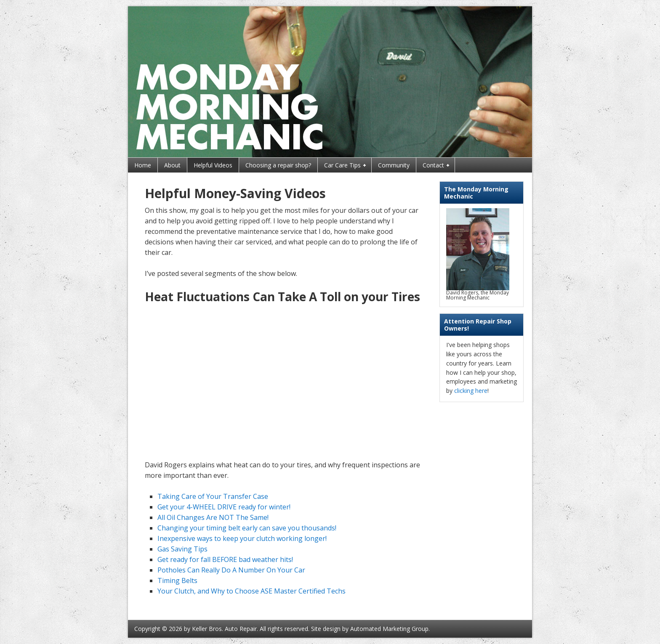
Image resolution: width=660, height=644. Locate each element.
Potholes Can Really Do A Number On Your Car (231, 570)
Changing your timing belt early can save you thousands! (247, 528)
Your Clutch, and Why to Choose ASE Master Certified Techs (251, 591)
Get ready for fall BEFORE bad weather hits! (225, 559)
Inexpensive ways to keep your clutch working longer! (242, 538)
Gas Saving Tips (182, 549)
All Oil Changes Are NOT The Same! (213, 517)
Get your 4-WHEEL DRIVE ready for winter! (224, 507)
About (172, 165)
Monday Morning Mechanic (330, 82)
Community (394, 165)
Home (143, 165)
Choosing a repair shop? (278, 165)
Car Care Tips (343, 166)
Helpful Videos (213, 165)
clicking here (471, 391)
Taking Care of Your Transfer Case (213, 496)
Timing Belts (177, 580)
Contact (434, 166)
